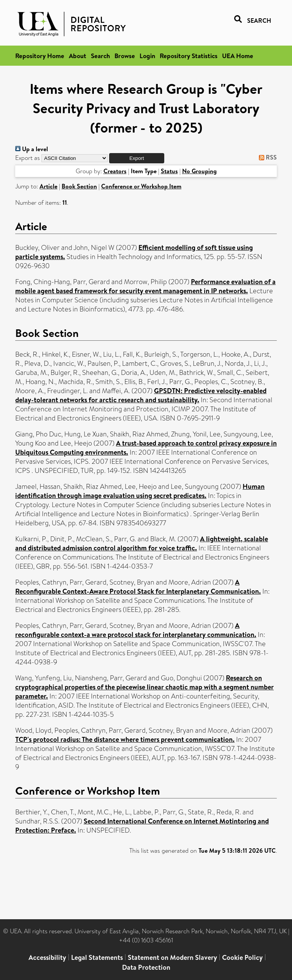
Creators (115, 171)
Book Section (79, 186)
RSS (266, 157)
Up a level (32, 149)
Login (147, 56)
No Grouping (199, 171)
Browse (125, 56)
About (78, 56)
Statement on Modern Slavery (172, 957)
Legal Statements (97, 957)
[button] (137, 158)
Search (100, 56)
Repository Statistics (189, 56)
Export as (28, 158)
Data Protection (146, 967)
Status (169, 171)
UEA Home (238, 56)
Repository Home (40, 56)
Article (48, 186)
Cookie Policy (242, 957)
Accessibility (47, 957)
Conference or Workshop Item (141, 186)
